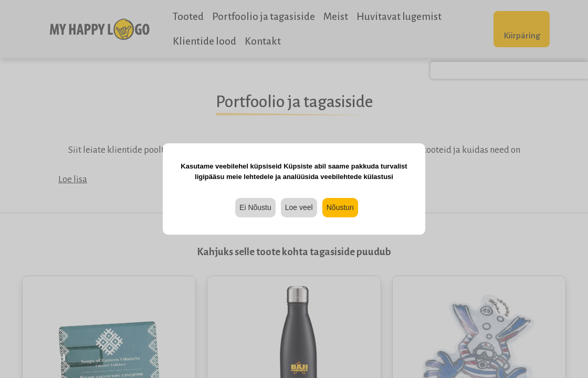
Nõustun (340, 207)
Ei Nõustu (255, 207)
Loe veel (299, 207)
